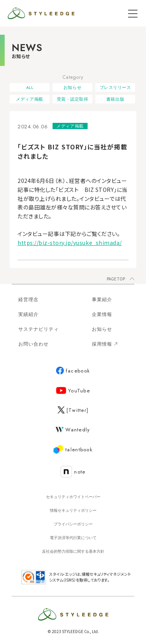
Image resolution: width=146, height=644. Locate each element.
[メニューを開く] (133, 13)
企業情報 (102, 314)
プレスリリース (115, 87)
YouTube (73, 391)
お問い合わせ (33, 344)
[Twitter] (73, 410)
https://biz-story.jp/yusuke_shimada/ (70, 243)
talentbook (73, 450)
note (73, 472)
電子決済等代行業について (73, 538)
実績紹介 (28, 314)
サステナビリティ (39, 329)
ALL (30, 87)
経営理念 (28, 300)
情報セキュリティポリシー (73, 510)
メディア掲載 (29, 99)
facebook (73, 371)
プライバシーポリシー (73, 524)
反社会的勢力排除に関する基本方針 (73, 551)
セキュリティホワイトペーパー (73, 497)
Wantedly (73, 430)
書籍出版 (115, 99)
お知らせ (72, 87)
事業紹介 (102, 300)
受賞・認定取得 (73, 99)
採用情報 (105, 344)
